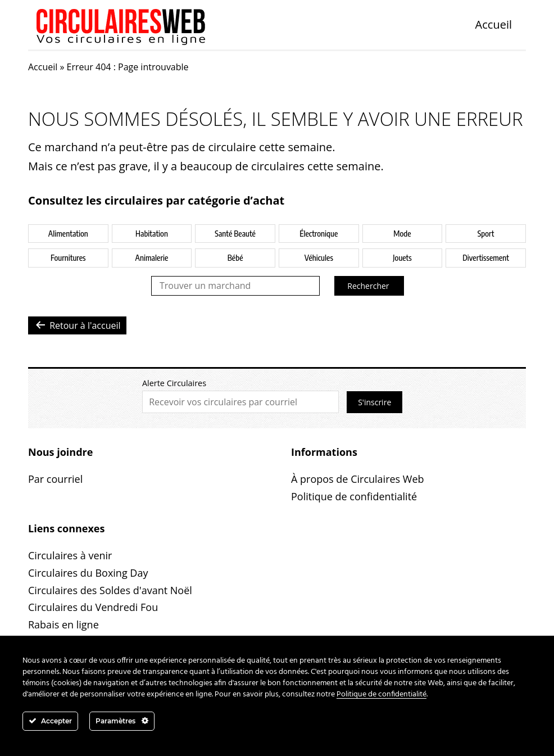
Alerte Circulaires (174, 383)
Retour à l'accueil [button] (77, 325)
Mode (402, 234)
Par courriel (55, 479)
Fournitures (68, 258)
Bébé (235, 258)
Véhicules (319, 258)
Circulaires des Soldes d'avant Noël (110, 590)
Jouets (402, 258)
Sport (486, 234)
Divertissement (486, 258)
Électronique (319, 234)
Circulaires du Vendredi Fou (93, 607)
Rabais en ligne (63, 624)
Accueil (494, 24)
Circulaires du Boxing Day (88, 573)
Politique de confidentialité (354, 496)
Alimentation (68, 234)
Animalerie (152, 258)
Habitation (152, 234)
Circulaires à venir (70, 555)
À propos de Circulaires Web (358, 479)
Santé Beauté (235, 234)
